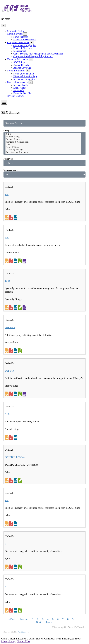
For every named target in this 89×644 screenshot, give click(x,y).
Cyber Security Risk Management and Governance (38, 54)
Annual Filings (43, 137)
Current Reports (43, 139)
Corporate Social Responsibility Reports (33, 56)
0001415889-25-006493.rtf (16, 567)
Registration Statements (43, 152)
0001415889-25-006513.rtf (16, 610)
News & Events (15, 34)
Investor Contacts (16, 96)
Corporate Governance (18, 42)
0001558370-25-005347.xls (20, 351)
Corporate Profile (16, 31)
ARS (7, 414)
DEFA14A (10, 327)
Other (43, 145)
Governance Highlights (25, 45)
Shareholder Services (18, 82)
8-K (7, 238)
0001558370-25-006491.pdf (11, 261)
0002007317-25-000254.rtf (16, 524)
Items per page (10, 170)
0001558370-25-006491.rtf (16, 261)
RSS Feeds (19, 90)
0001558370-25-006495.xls (20, 308)
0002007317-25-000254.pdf (11, 524)
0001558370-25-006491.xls (20, 261)
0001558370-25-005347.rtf (16, 351)
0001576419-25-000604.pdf (11, 481)
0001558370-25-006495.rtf (16, 308)
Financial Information (18, 59)
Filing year (8, 159)
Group (6, 131)
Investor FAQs (20, 85)
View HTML (7, 218)
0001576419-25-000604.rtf (16, 481)
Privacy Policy (8, 641)
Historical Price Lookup (25, 76)
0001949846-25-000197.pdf (11, 218)
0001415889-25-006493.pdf (11, 567)
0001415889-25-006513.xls (20, 610)
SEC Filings (19, 62)
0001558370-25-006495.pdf (11, 308)
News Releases (21, 37)
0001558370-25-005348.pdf (11, 437)
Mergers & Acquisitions (43, 142)
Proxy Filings (43, 147)
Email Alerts (19, 88)
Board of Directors (22, 48)
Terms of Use (24, 641)
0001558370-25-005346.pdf (11, 394)
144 (7, 194)
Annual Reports (21, 65)
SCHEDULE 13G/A (15, 457)
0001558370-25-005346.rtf (16, 394)
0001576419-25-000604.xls (20, 481)
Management (20, 51)
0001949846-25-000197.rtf (16, 218)
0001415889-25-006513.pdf (11, 610)
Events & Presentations (25, 40)
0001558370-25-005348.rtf (16, 437)
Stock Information (16, 71)
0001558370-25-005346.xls (20, 394)
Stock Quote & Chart (24, 74)
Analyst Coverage (22, 68)
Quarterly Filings (43, 150)
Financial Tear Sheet (23, 93)
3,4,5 (43, 134)
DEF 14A (10, 371)
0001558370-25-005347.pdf (11, 351)
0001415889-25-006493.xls (20, 567)
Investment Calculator (24, 79)
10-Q (7, 281)
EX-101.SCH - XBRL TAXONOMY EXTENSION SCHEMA (24, 261)
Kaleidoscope (23, 632)
